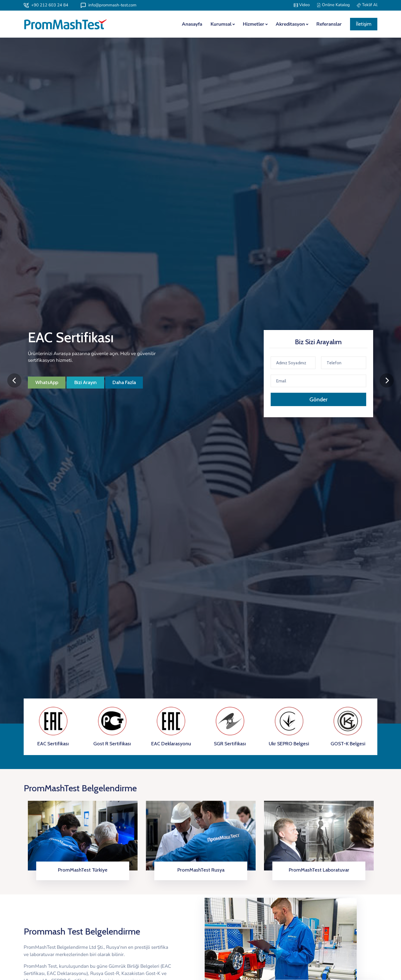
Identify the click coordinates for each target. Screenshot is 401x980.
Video (302, 5)
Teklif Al (367, 5)
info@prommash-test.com (109, 5)
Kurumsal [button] (221, 24)
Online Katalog (333, 5)
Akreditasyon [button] (290, 24)
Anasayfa (192, 24)
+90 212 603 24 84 (46, 5)
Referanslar (329, 24)
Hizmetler (254, 24)
